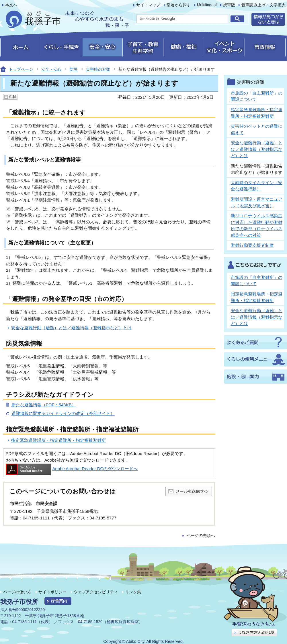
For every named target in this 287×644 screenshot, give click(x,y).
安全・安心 (51, 69)
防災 (74, 69)
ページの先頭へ (201, 536)
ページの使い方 (17, 592)
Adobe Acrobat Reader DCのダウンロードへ (72, 469)
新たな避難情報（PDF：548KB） (44, 405)
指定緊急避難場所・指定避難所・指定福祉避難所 (58, 440)
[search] (182, 19)
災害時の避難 (98, 69)
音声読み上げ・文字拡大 (263, 5)
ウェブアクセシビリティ (96, 592)
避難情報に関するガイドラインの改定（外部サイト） (63, 413)
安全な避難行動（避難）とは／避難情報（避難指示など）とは (71, 328)
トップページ (21, 69)
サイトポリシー (52, 592)
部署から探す (179, 5)
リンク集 (133, 592)
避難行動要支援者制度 (252, 245)
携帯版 (229, 5)
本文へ (11, 5)
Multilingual (207, 5)
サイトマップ (148, 5)
